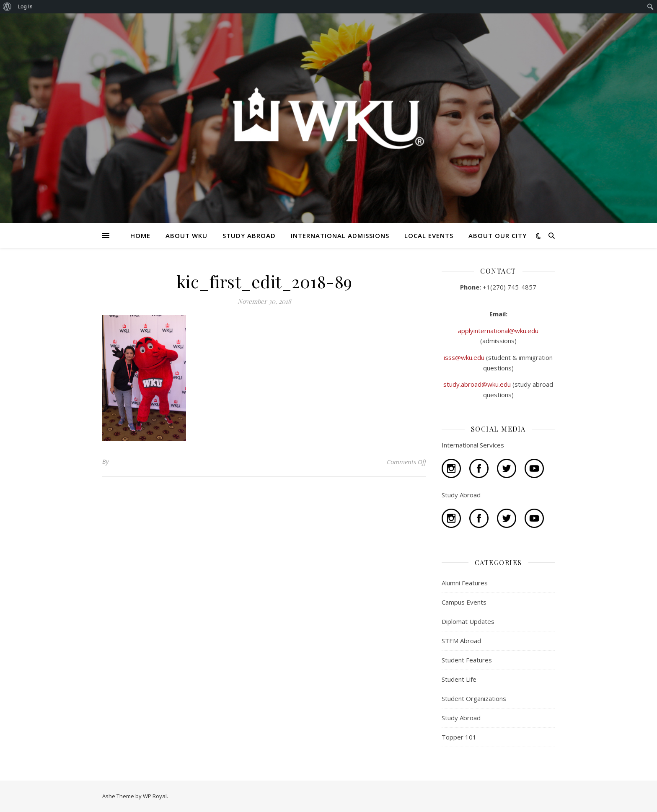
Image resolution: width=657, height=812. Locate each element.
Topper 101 (459, 737)
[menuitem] (7, 7)
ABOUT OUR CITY (498, 235)
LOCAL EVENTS (429, 235)
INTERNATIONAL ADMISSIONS (340, 235)
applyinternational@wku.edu (498, 331)
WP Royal (155, 796)
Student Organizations (474, 698)
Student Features (467, 660)
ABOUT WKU (186, 235)
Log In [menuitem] (25, 6)
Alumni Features (465, 583)
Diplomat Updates (468, 621)
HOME (140, 235)
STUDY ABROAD (249, 235)
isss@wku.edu (465, 357)
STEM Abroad (461, 641)
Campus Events (464, 602)
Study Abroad (461, 718)
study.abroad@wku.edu (478, 384)
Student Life (459, 679)
